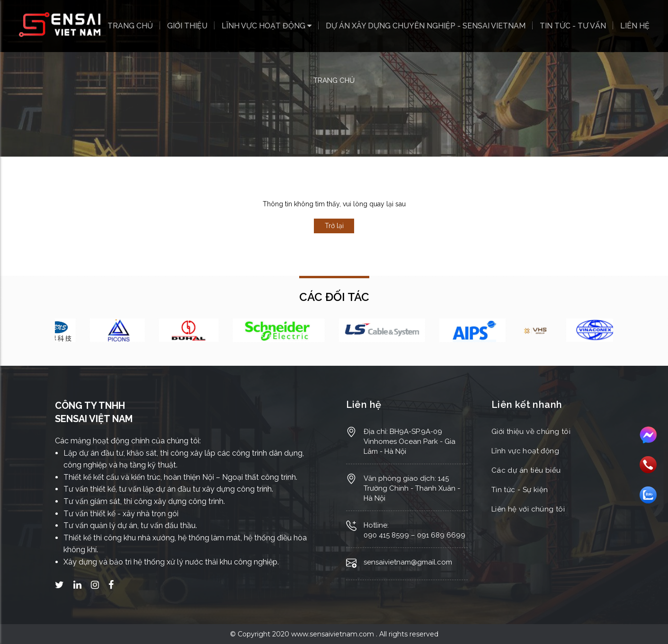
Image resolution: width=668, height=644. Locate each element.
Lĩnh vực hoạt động (267, 26)
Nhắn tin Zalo (648, 495)
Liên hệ (635, 26)
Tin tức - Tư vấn (573, 26)
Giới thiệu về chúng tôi (531, 432)
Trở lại (334, 226)
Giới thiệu (187, 26)
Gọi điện (648, 465)
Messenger (648, 435)
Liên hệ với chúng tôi (528, 509)
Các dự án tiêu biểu (526, 470)
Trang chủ (130, 26)
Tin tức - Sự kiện (520, 490)
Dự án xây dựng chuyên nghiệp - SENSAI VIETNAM (426, 26)
